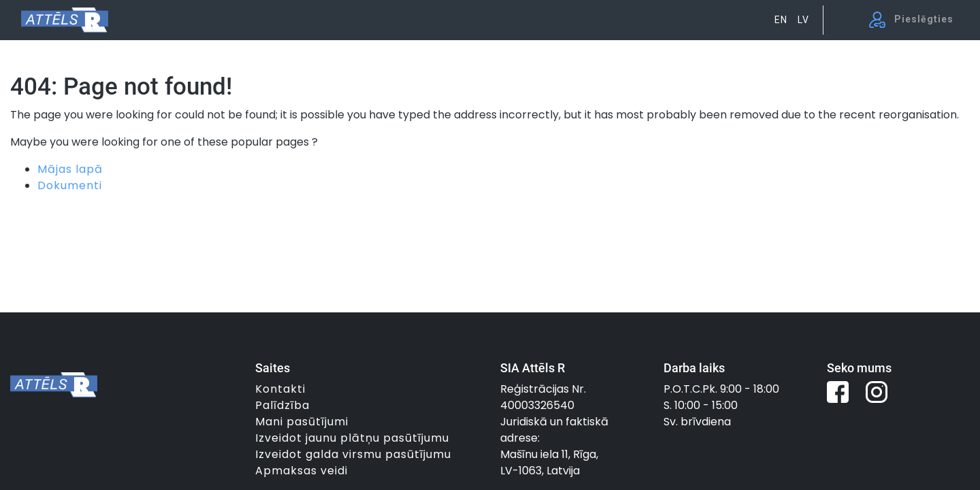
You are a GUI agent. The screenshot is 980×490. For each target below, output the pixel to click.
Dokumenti (70, 185)
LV (803, 20)
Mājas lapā (70, 169)
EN (781, 20)
